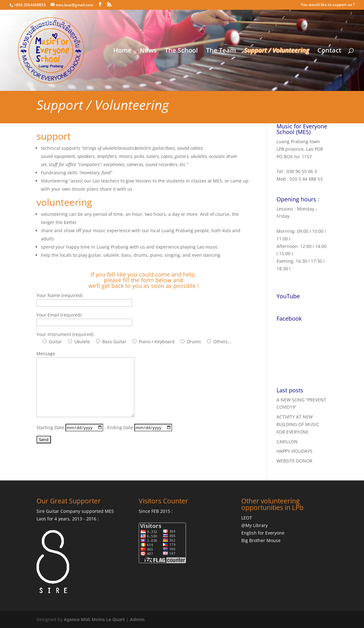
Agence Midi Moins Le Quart (94, 619)
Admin (137, 619)
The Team (221, 51)
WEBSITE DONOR (294, 461)
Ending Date (140, 427)
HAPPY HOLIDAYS (294, 451)
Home (122, 51)
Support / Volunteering (277, 51)
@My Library (255, 525)
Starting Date (70, 427)
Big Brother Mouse (261, 540)
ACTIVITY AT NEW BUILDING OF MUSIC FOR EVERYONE (298, 424)
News (148, 51)
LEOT (247, 518)
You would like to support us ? (328, 5)
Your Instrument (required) (65, 334)
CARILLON (287, 442)
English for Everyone (263, 533)
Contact (329, 51)
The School (181, 51)
